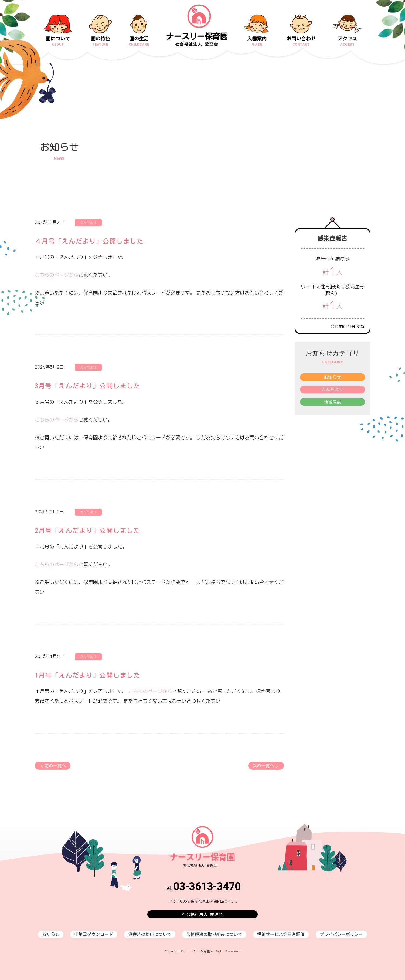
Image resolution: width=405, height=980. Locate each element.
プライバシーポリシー (341, 934)
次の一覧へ (266, 766)
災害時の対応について (150, 934)
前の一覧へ (53, 766)
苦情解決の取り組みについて (214, 934)
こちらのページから (57, 275)
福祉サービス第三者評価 (281, 934)
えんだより (332, 390)
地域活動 (332, 402)
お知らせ (332, 377)
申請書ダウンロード (94, 934)
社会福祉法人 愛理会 (202, 914)
